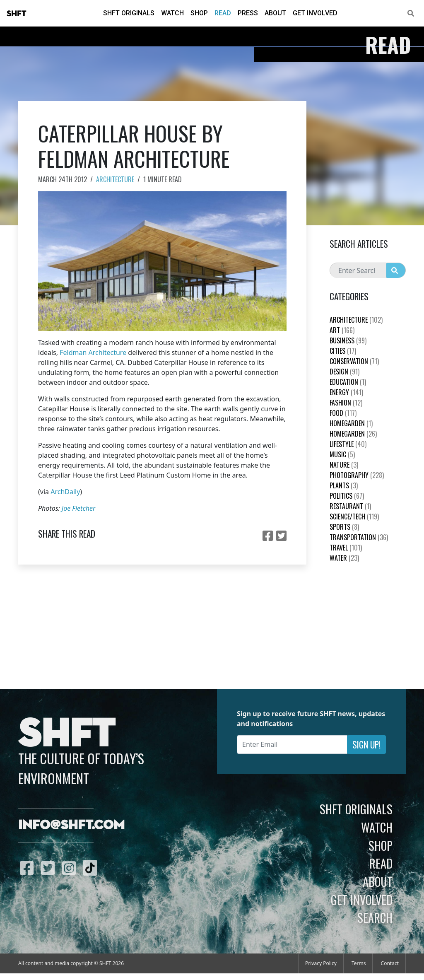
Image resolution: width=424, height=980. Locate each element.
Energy (346, 392)
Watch (172, 13)
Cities (343, 351)
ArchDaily (65, 492)
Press (248, 13)
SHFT (17, 14)
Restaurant (350, 506)
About (275, 13)
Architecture (115, 179)
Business (348, 340)
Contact (390, 963)
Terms (359, 963)
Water (344, 558)
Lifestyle (348, 444)
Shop (199, 13)
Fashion (346, 403)
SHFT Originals (129, 13)
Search (375, 917)
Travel (346, 548)
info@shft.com (71, 826)
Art (342, 330)
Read (223, 13)
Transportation (359, 537)
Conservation (354, 361)
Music (342, 454)
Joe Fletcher (78, 508)
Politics (347, 496)
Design (344, 372)
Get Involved (315, 13)
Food (343, 413)
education (348, 382)
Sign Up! (366, 745)
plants (344, 485)
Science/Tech (354, 517)
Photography (357, 475)
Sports (344, 527)
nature (344, 465)
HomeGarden (351, 423)
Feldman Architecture (93, 352)
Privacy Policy (321, 963)
